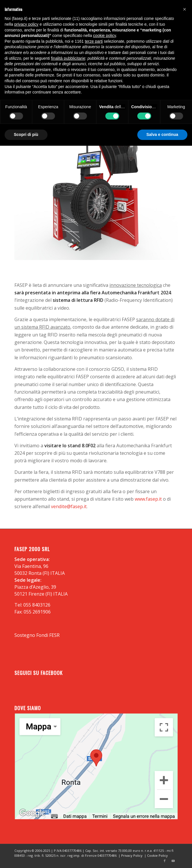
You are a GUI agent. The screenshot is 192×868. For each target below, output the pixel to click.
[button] (185, 9)
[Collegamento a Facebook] (165, 861)
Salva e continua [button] (162, 134)
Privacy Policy (132, 855)
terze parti (94, 41)
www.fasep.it (148, 499)
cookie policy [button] (104, 35)
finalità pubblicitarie (68, 58)
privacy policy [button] (26, 24)
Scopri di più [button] (26, 134)
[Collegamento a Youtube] (173, 861)
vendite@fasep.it (69, 506)
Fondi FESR (48, 635)
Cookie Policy (157, 855)
